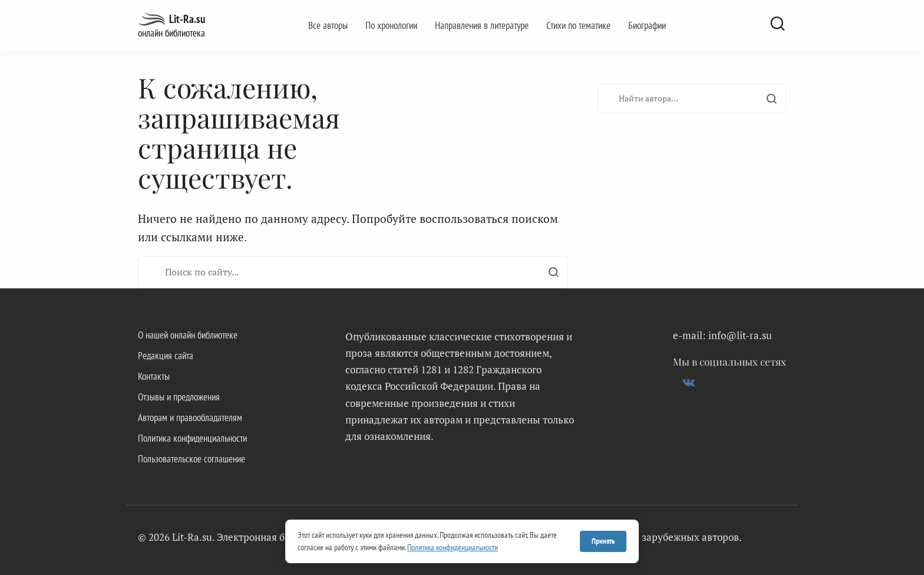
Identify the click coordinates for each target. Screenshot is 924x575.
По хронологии (391, 25)
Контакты (154, 376)
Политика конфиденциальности (192, 438)
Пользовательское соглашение (192, 459)
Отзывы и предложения (179, 397)
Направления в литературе (482, 25)
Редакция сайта (166, 356)
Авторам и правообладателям (190, 418)
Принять (603, 541)
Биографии (647, 25)
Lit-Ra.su (187, 19)
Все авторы (328, 25)
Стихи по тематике (578, 25)
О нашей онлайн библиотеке (188, 335)
